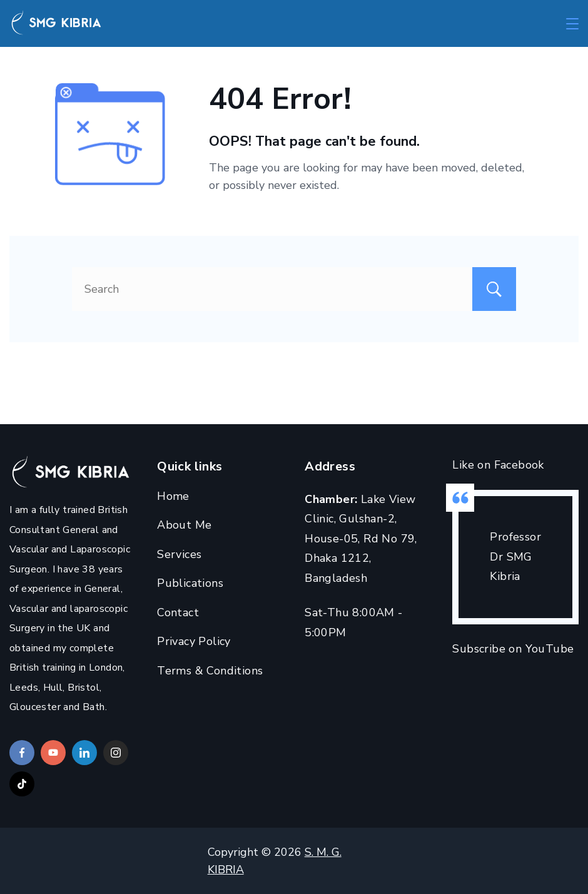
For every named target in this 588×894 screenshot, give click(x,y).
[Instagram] (116, 753)
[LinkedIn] (84, 753)
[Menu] (572, 24)
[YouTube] (53, 753)
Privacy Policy (194, 641)
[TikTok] (22, 784)
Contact (178, 612)
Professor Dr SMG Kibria (515, 556)
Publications (190, 583)
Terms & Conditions (210, 671)
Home (173, 496)
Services (179, 554)
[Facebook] (22, 753)
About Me (184, 525)
